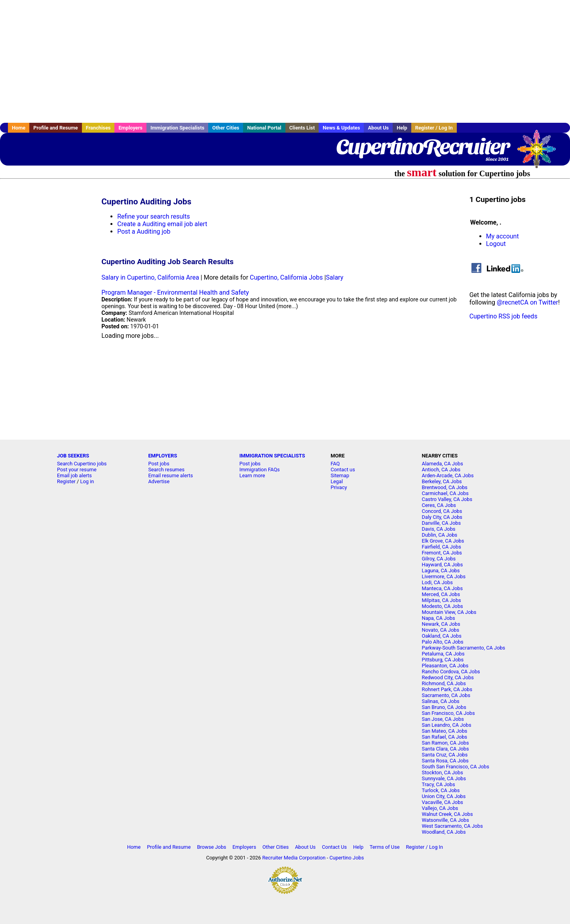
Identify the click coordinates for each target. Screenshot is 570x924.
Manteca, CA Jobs (443, 588)
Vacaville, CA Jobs (443, 802)
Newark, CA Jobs (441, 624)
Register (66, 481)
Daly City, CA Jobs (442, 517)
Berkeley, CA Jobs (442, 481)
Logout (496, 244)
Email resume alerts (170, 475)
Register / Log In (434, 128)
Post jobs (159, 464)
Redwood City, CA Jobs (448, 677)
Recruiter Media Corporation (294, 858)
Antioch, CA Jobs (441, 470)
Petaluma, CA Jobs (443, 654)
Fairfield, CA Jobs (442, 547)
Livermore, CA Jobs (444, 576)
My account (503, 236)
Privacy (339, 487)
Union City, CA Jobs (444, 796)
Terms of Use (385, 847)
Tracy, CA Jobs (439, 784)
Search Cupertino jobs (82, 464)
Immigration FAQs (260, 470)
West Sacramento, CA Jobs (452, 826)
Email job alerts (74, 475)
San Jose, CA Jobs (443, 719)
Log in (87, 481)
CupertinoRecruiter (422, 147)
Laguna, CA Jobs (441, 571)
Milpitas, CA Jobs (442, 600)
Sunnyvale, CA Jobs (444, 778)
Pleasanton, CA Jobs (445, 666)
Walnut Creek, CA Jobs (447, 814)
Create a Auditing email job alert (162, 224)
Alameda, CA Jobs (443, 464)
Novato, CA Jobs (441, 630)
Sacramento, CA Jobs (446, 695)
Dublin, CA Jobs (440, 535)
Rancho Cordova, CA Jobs (451, 672)
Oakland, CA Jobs (442, 636)
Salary (334, 277)
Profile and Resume (56, 128)
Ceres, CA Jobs (439, 505)
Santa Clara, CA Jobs (446, 749)
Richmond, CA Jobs (444, 683)
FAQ (335, 464)
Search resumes (166, 470)
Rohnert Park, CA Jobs (447, 689)
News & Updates (341, 128)
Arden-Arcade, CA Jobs (448, 475)
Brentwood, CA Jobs (445, 487)
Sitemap (340, 475)
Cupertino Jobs (347, 858)
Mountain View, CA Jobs (449, 612)
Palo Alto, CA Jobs (443, 642)
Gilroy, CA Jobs (439, 559)
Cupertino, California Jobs (286, 277)
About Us (378, 128)
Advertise (159, 481)
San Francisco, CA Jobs (448, 713)
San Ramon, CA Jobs (446, 743)
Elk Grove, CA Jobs (443, 541)
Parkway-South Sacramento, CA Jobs (464, 648)
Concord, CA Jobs (442, 511)
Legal (337, 481)
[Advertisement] (285, 61)
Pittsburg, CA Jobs (443, 660)
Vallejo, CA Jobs (440, 808)
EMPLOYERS (162, 456)
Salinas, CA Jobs (441, 701)
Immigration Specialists (177, 128)
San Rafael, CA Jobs (445, 737)
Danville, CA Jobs (441, 523)
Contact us (343, 470)
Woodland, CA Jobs (444, 832)
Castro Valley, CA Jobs (447, 499)
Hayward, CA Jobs (443, 565)
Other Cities (226, 128)
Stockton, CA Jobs (443, 773)
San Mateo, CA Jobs (445, 731)
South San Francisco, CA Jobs (456, 767)
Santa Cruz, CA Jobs (445, 755)
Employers (130, 128)
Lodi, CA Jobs (437, 582)
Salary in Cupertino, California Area (150, 277)
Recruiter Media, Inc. (540, 153)
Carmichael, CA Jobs (445, 493)
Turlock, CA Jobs (441, 790)
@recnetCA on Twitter (527, 302)
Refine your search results (153, 216)
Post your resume (77, 470)
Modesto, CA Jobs (443, 606)
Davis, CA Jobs (439, 529)
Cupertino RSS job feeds (503, 316)
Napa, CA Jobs (439, 618)
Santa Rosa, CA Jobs (445, 761)
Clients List (302, 128)
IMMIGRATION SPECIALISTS (272, 456)
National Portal (264, 128)
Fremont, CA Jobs (442, 553)
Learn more (252, 475)
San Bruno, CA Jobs (444, 707)
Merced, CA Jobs (441, 594)
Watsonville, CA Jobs (446, 820)
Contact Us (334, 847)
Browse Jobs (212, 847)
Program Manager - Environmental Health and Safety (175, 292)
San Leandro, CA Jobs (447, 725)
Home (19, 128)
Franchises (98, 128)
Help (402, 128)
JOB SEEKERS (73, 456)
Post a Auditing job (144, 231)
